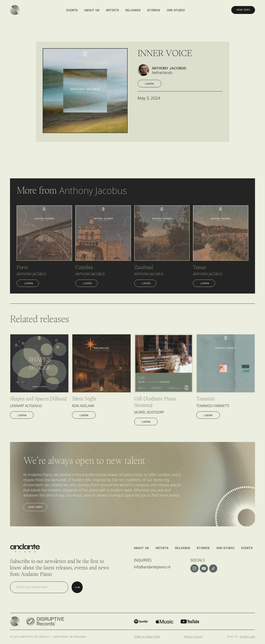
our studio (176, 9)
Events (247, 547)
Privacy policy (193, 636)
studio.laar (247, 636)
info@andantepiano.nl (152, 567)
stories (154, 9)
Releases (183, 547)
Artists (162, 547)
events (72, 9)
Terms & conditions (147, 636)
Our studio (225, 547)
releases (133, 9)
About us (92, 9)
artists (112, 9)
